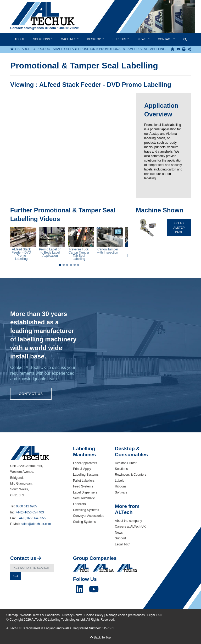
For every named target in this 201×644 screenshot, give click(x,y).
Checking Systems (86, 510)
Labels (119, 481)
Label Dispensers (85, 492)
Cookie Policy (94, 615)
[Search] (32, 568)
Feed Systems (83, 486)
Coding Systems (84, 522)
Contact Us (31, 394)
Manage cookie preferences (125, 615)
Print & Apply (82, 469)
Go (16, 576)
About (19, 39)
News (142, 39)
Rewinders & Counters (131, 475)
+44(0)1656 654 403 (30, 512)
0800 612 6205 (69, 28)
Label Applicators (85, 463)
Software (121, 492)
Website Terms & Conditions (40, 615)
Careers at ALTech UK (130, 527)
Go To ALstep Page (179, 228)
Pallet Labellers (84, 481)
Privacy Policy (72, 615)
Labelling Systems (86, 475)
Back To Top (100, 637)
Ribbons (121, 486)
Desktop (94, 39)
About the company (128, 521)
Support (120, 39)
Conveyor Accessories (89, 516)
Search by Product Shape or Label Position (57, 49)
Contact (165, 39)
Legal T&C (122, 544)
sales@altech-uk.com (40, 28)
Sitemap (12, 615)
